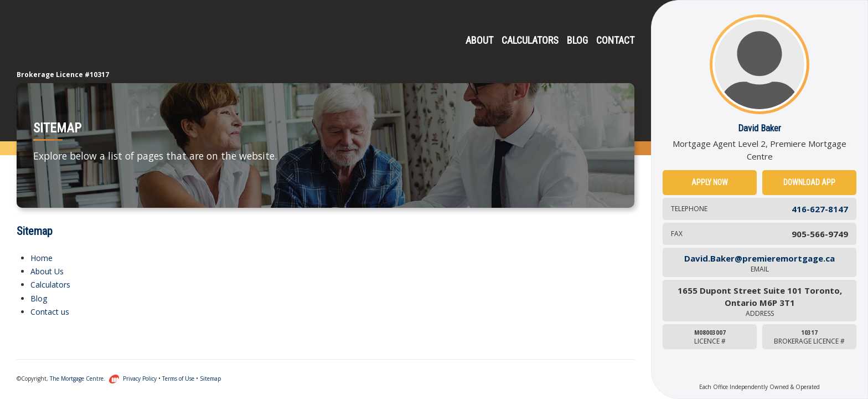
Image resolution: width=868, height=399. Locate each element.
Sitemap (210, 378)
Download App (809, 182)
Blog (577, 40)
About (479, 40)
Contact (615, 40)
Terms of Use (178, 378)
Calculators (530, 40)
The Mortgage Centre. (85, 378)
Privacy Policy (140, 378)
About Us (47, 271)
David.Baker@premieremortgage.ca (759, 264)
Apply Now (710, 182)
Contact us (50, 312)
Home (42, 258)
